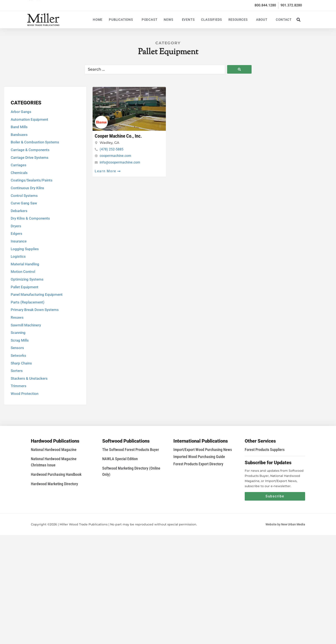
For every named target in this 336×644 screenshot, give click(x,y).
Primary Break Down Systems (35, 343)
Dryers (16, 259)
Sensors (17, 381)
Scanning (18, 366)
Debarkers (19, 244)
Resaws (17, 351)
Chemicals (19, 206)
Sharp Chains (21, 396)
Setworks (18, 389)
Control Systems (24, 229)
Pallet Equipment (25, 320)
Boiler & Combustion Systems (35, 175)
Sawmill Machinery (26, 358)
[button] (298, 20)
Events (188, 20)
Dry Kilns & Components (30, 251)
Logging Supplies (25, 282)
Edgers (16, 267)
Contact (284, 20)
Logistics (18, 290)
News (169, 20)
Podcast (150, 20)
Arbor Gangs (21, 145)
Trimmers (19, 419)
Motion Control (23, 305)
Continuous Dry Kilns (27, 221)
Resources (239, 20)
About (263, 20)
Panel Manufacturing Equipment (37, 328)
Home (98, 20)
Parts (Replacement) (28, 335)
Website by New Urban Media (285, 524)
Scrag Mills (20, 373)
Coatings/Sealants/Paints (32, 213)
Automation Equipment (29, 152)
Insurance (19, 274)
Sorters (17, 404)
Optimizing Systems (27, 312)
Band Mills (19, 160)
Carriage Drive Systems (30, 190)
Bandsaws (19, 168)
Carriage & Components (30, 183)
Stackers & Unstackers (29, 411)
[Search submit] (239, 69)
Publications (122, 20)
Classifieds (211, 20)
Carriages (19, 198)
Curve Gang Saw (24, 236)
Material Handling (25, 297)
